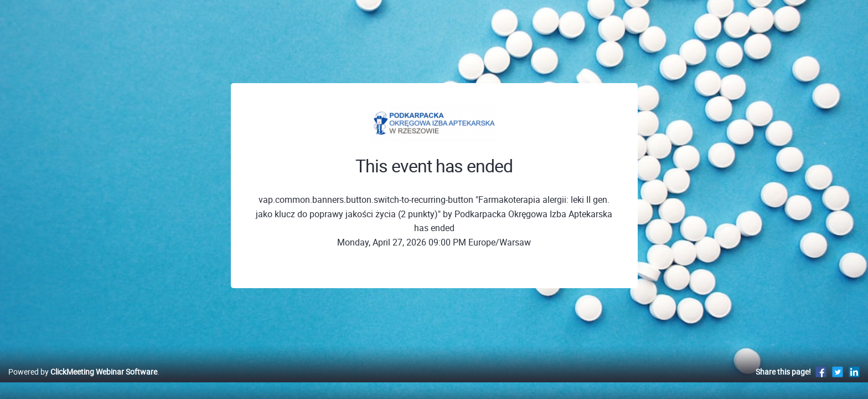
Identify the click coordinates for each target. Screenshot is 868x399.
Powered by (83, 383)
